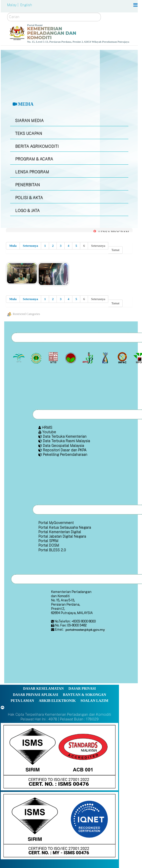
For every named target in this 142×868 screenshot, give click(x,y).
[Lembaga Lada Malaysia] (88, 358)
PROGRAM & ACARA (34, 159)
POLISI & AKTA (29, 198)
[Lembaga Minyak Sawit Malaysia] (19, 358)
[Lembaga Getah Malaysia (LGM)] (37, 358)
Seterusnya (30, 246)
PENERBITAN (28, 185)
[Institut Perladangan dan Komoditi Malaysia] (123, 358)
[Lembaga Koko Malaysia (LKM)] (71, 358)
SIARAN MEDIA (29, 121)
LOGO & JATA (27, 211)
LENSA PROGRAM (32, 172)
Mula (13, 246)
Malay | (13, 5)
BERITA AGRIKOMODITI (37, 146)
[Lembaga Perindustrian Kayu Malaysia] (54, 358)
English (26, 5)
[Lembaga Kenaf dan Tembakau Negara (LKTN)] (105, 358)
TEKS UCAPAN (29, 134)
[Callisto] (59, 756)
